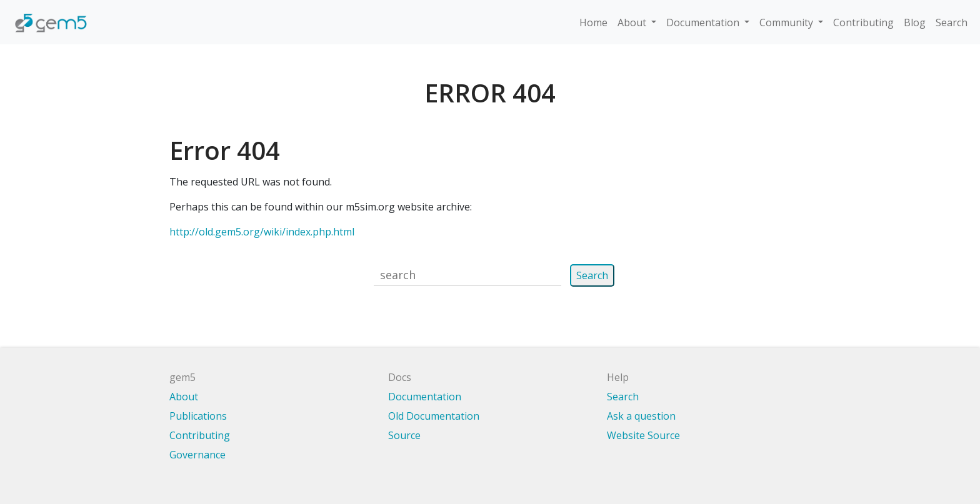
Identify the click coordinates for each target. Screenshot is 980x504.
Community (787, 22)
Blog (915, 22)
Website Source (643, 435)
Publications (198, 416)
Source (404, 435)
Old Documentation (434, 416)
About (633, 22)
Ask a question (641, 416)
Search (952, 22)
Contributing (863, 22)
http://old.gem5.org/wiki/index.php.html (262, 232)
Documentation (704, 22)
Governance (197, 455)
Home (593, 22)
